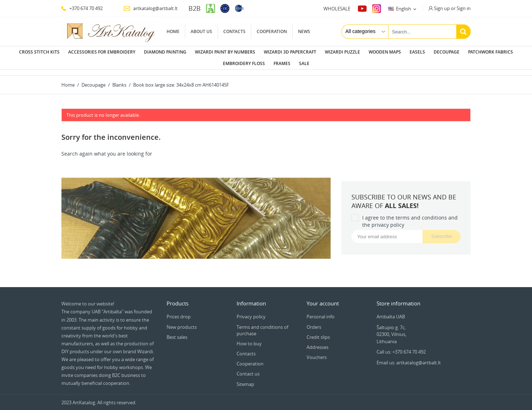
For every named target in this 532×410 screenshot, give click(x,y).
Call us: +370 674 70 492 (401, 346)
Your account (323, 298)
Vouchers (317, 351)
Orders (314, 321)
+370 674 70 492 (82, 8)
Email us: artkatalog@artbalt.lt (409, 357)
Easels (417, 52)
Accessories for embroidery (102, 52)
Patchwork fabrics (491, 52)
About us (201, 31)
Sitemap (245, 378)
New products (182, 321)
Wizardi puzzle (342, 52)
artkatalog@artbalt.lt (151, 8)
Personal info (321, 311)
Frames (282, 63)
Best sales (177, 331)
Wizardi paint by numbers (225, 52)
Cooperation (272, 31)
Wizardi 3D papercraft (290, 52)
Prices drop (179, 311)
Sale (304, 63)
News (304, 31)
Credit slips (318, 331)
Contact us (248, 368)
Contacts (234, 31)
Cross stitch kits (39, 52)
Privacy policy (251, 311)
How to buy (249, 338)
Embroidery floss (244, 63)
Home (173, 31)
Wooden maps (385, 52)
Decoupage (447, 52)
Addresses (318, 341)
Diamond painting (165, 52)
